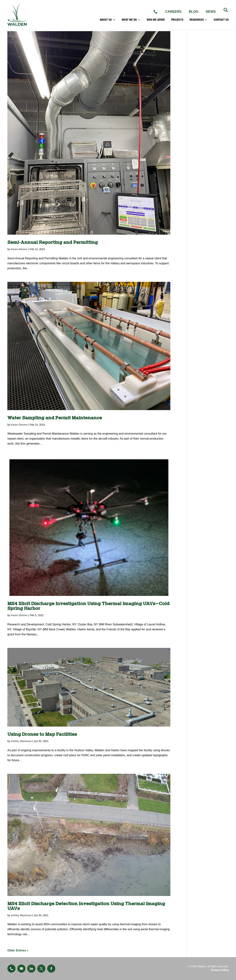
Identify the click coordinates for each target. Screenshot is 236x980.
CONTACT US (221, 21)
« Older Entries (18, 950)
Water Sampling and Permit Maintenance (55, 418)
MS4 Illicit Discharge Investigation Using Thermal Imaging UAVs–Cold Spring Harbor (88, 606)
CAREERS (173, 12)
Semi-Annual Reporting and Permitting (53, 242)
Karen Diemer (19, 249)
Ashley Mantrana (21, 741)
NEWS (211, 12)
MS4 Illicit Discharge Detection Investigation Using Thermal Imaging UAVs (86, 906)
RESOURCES (197, 21)
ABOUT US (106, 21)
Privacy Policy (220, 970)
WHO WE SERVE (156, 21)
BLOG (194, 12)
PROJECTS (177, 21)
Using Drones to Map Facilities (42, 734)
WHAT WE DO (129, 21)
